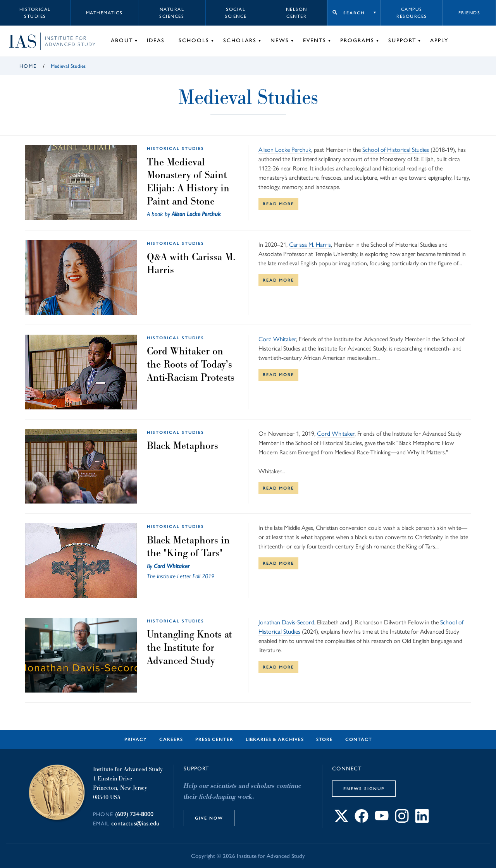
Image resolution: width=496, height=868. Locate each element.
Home (28, 66)
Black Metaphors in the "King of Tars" (188, 547)
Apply (439, 40)
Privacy (136, 739)
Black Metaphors (183, 445)
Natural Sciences (172, 13)
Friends (469, 13)
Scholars (240, 40)
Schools (194, 40)
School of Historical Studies (396, 150)
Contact (359, 739)
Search (354, 13)
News (280, 40)
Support (402, 40)
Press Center (214, 739)
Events (315, 40)
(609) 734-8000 (134, 814)
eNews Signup (364, 789)
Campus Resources (412, 13)
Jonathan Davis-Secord (286, 622)
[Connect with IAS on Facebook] (362, 821)
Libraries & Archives (275, 739)
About (122, 40)
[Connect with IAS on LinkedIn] (422, 821)
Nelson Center (297, 13)
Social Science (236, 13)
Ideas (156, 40)
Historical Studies (35, 13)
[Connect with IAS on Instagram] (402, 821)
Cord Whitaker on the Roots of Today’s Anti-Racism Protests (191, 364)
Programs (357, 40)
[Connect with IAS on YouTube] (382, 821)
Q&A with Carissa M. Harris (191, 263)
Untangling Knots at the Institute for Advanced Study (189, 647)
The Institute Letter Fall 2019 (181, 576)
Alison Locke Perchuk (196, 214)
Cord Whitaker (277, 339)
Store (325, 739)
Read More (278, 204)
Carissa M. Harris (310, 245)
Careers (171, 739)
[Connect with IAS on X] (341, 821)
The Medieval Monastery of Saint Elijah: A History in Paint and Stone (188, 181)
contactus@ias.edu (135, 823)
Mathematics (104, 13)
